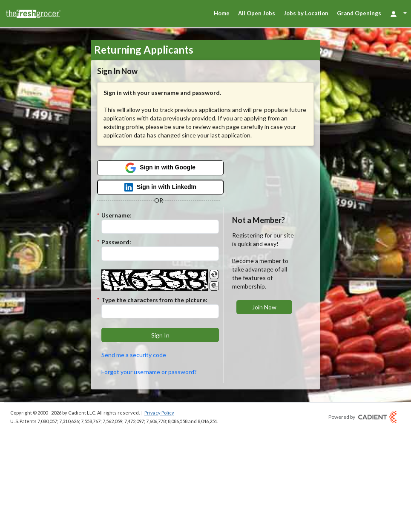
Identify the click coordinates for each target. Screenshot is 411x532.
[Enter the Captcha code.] (160, 312)
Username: (116, 215)
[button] (160, 335)
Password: (116, 242)
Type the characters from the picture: (154, 300)
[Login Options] (398, 13)
